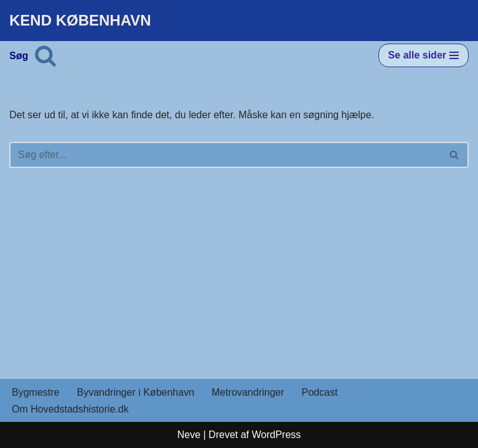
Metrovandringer (248, 392)
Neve (189, 435)
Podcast (320, 392)
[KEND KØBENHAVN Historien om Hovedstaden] (80, 21)
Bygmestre (35, 392)
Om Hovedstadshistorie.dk (70, 409)
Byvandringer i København (135, 392)
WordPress (276, 435)
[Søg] (45, 55)
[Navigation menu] (424, 55)
